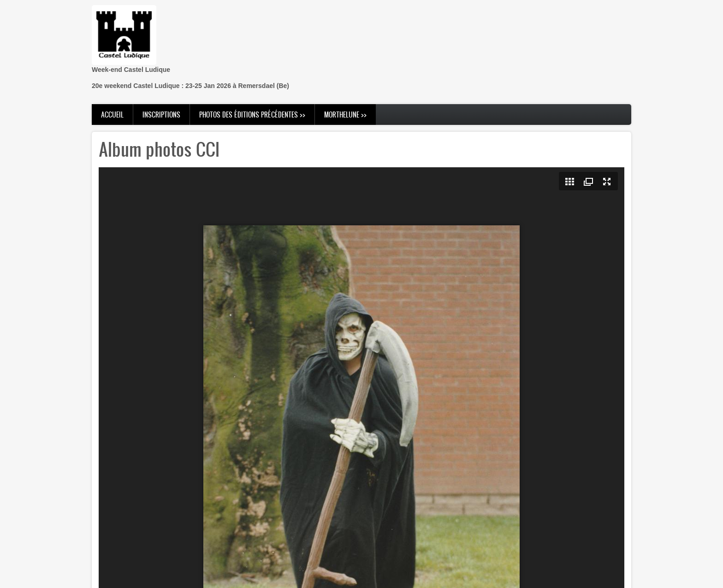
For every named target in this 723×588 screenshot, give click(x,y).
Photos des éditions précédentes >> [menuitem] (252, 115)
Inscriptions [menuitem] (161, 115)
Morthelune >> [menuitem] (345, 115)
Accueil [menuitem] (112, 115)
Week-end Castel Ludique (131, 70)
